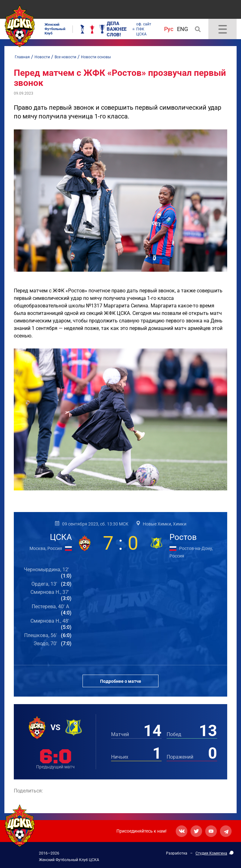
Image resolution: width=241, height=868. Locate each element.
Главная (22, 57)
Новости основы (96, 57)
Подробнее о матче (121, 681)
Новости (42, 57)
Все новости (65, 57)
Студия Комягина (211, 853)
